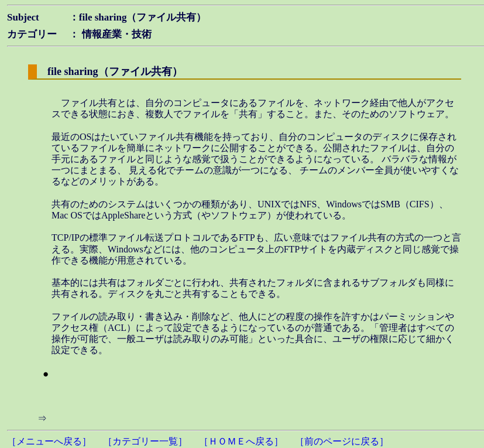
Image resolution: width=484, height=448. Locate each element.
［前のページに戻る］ (342, 441)
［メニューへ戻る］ (49, 441)
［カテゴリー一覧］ (145, 441)
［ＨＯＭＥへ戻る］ (241, 441)
